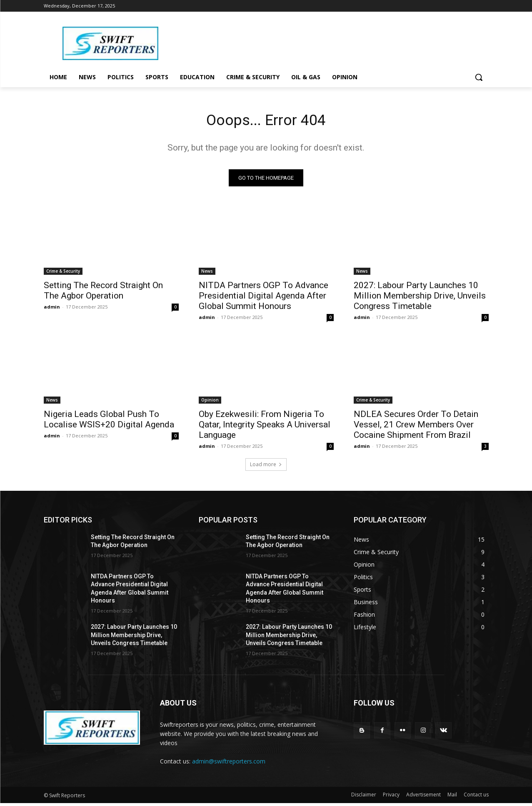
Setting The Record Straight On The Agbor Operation (103, 293)
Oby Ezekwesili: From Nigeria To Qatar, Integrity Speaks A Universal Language (265, 427)
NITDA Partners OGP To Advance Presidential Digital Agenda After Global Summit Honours (264, 298)
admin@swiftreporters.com (229, 764)
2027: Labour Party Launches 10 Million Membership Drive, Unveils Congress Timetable (420, 298)
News (207, 274)
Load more (266, 467)
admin (52, 309)
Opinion (210, 402)
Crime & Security (63, 274)
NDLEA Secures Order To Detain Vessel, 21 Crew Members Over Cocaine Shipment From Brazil (416, 427)
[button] (479, 77)
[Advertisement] (333, 42)
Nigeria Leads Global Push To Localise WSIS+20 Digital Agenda (109, 422)
